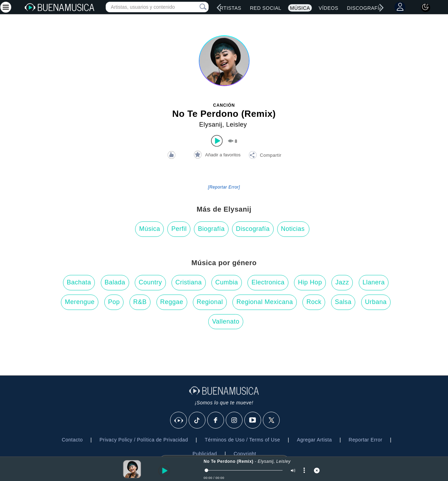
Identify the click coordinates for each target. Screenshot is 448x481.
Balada (115, 282)
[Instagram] (234, 420)
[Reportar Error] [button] (224, 187)
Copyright (245, 454)
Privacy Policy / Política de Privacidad (144, 440)
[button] (265, 156)
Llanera (374, 282)
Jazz (342, 282)
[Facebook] (216, 420)
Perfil (179, 229)
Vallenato (226, 321)
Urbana (376, 302)
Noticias (293, 229)
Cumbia (227, 282)
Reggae (172, 302)
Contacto (72, 440)
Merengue (80, 302)
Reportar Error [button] (365, 440)
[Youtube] (253, 420)
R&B (140, 302)
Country (150, 282)
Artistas (229, 8)
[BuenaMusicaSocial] (179, 420)
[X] (272, 420)
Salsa (343, 302)
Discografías (366, 8)
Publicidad (205, 454)
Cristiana (189, 282)
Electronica (268, 282)
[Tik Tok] (197, 420)
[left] (219, 8)
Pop (114, 302)
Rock (314, 302)
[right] (381, 8)
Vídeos (329, 8)
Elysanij (211, 125)
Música (300, 8)
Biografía (211, 229)
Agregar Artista (314, 440)
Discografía (253, 229)
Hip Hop (310, 282)
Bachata (79, 282)
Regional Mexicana (265, 302)
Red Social (266, 8)
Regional (210, 302)
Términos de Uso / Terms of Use (242, 440)
